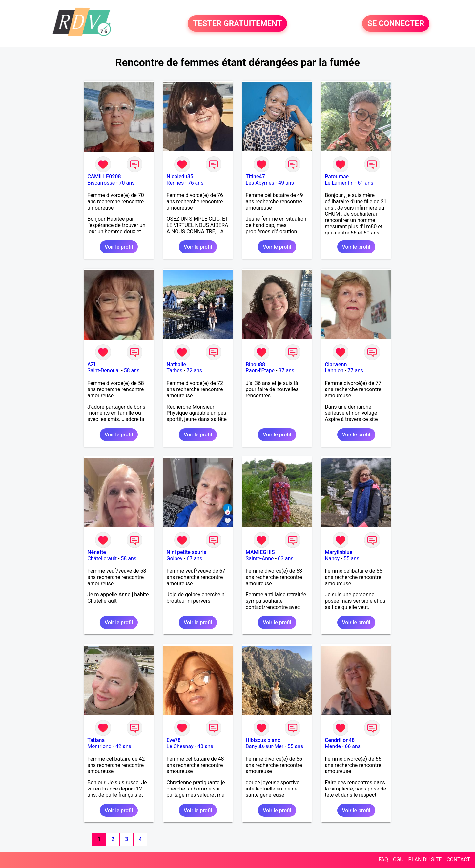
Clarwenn (336, 364)
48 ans (205, 746)
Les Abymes (260, 183)
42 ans (123, 746)
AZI (91, 364)
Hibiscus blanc (263, 740)
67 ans (195, 558)
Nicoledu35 (180, 177)
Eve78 (174, 740)
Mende (333, 746)
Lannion (334, 371)
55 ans (351, 558)
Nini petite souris (186, 552)
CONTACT (458, 860)
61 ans (365, 183)
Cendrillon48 (340, 740)
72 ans (194, 371)
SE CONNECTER (396, 24)
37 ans (286, 371)
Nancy (332, 558)
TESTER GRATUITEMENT (237, 24)
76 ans (196, 183)
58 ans (132, 371)
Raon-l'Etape (260, 371)
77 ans (355, 371)
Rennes (175, 183)
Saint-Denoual (103, 371)
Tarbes (175, 371)
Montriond (99, 746)
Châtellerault (102, 558)
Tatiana (96, 740)
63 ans (286, 558)
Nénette (97, 552)
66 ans (353, 746)
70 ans (127, 183)
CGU (398, 860)
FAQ (383, 860)
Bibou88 (255, 364)
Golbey (175, 558)
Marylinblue (339, 552)
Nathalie (176, 364)
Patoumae (337, 177)
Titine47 (255, 177)
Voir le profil (119, 247)
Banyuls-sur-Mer (265, 746)
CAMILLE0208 (104, 177)
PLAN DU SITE (425, 860)
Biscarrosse (101, 183)
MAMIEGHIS (260, 552)
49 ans (286, 183)
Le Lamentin (339, 183)
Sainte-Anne (260, 558)
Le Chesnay (180, 746)
